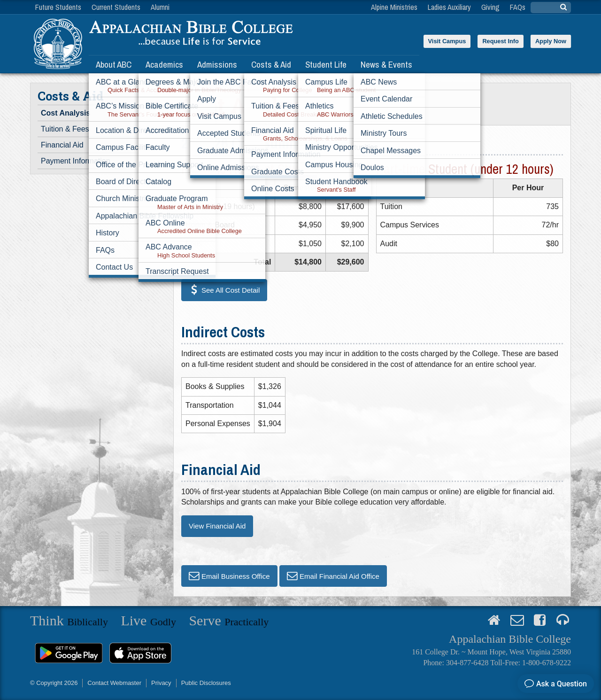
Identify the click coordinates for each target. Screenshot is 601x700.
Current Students (116, 7)
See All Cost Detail (231, 290)
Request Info (501, 41)
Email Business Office (236, 576)
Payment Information (76, 161)
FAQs (518, 7)
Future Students (58, 7)
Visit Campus (447, 41)
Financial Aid (62, 145)
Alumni (160, 7)
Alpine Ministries (394, 7)
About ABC (114, 64)
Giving (490, 7)
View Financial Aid (217, 526)
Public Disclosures (206, 683)
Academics (164, 64)
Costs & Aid (271, 64)
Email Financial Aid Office (339, 576)
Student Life (326, 64)
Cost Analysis (65, 113)
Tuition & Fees (65, 129)
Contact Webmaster (114, 683)
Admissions (217, 64)
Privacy (161, 683)
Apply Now (551, 41)
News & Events (386, 64)
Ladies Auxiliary (449, 7)
